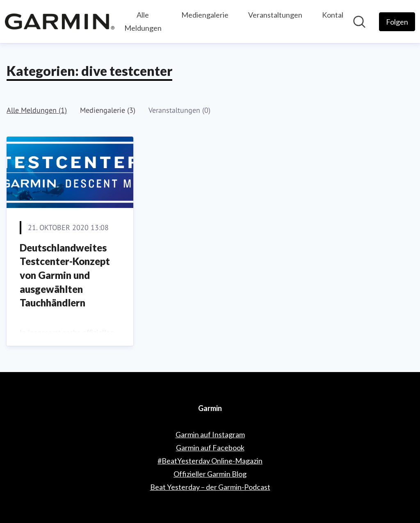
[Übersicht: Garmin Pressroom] (60, 21)
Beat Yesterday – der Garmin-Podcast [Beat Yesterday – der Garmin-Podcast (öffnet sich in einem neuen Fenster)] (210, 487)
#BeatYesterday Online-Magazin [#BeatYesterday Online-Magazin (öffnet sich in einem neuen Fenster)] (210, 461)
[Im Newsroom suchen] (359, 22)
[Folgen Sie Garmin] (397, 22)
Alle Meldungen (143, 21)
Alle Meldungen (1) (37, 110)
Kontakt (335, 15)
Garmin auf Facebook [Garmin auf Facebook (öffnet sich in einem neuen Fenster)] (210, 448)
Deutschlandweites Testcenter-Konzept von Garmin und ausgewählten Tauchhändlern (65, 275)
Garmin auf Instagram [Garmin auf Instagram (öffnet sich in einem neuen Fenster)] (210, 434)
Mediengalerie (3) (108, 110)
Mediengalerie (205, 15)
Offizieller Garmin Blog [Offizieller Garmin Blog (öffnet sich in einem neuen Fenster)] (210, 474)
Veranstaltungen (275, 15)
